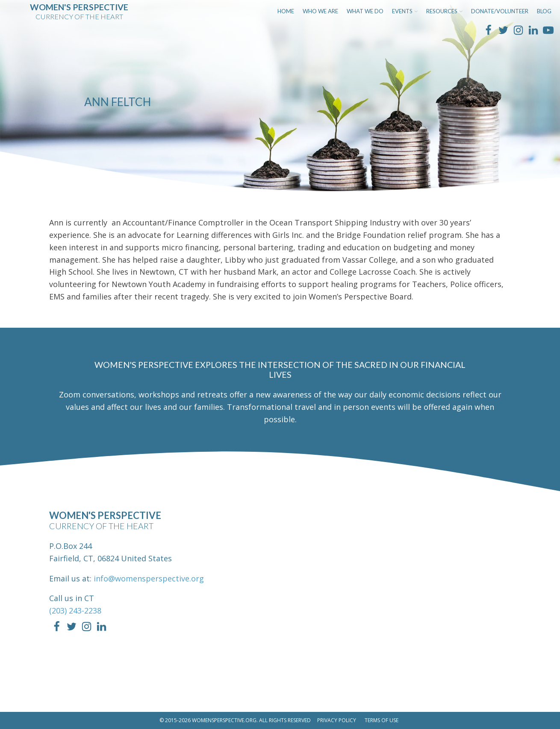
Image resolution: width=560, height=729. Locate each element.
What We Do (365, 11)
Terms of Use (382, 720)
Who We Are (320, 11)
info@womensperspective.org (149, 578)
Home (286, 11)
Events (405, 11)
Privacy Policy (337, 720)
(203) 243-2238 (75, 610)
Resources (444, 11)
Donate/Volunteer (500, 11)
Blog (544, 11)
